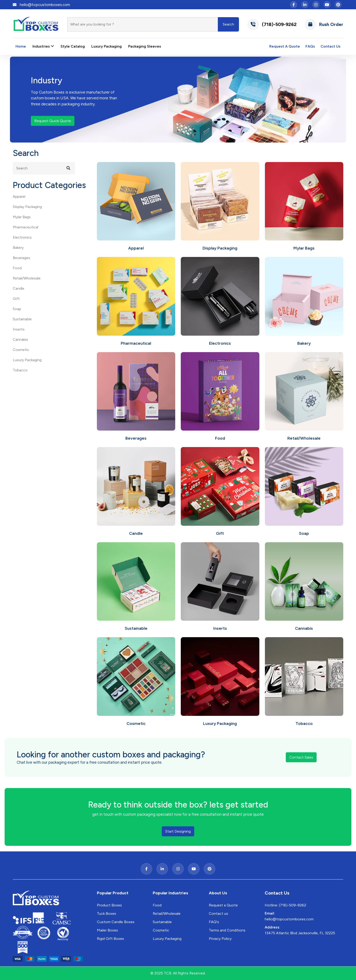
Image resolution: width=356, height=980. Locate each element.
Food (17, 268)
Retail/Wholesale (27, 278)
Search (228, 24)
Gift (16, 299)
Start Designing (178, 831)
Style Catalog (73, 46)
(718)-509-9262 (272, 24)
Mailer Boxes (107, 930)
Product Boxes (109, 905)
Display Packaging (27, 207)
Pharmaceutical (25, 227)
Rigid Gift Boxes (110, 939)
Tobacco (20, 370)
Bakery (18, 248)
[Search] (143, 24)
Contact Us (331, 46)
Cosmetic (21, 350)
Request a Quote (223, 905)
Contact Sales (301, 757)
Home (21, 46)
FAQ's (214, 922)
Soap (17, 309)
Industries (43, 46)
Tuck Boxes (106, 913)
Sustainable (22, 319)
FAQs (310, 46)
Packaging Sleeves (145, 46)
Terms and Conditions (227, 930)
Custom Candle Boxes (116, 922)
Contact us (218, 913)
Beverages (21, 258)
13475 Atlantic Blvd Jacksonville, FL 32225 (300, 933)
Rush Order (324, 24)
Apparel (19, 196)
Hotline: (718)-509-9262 (285, 905)
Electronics (22, 237)
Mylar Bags (22, 217)
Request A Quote (285, 46)
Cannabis (20, 339)
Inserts (19, 329)
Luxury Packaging (106, 46)
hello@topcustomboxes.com (45, 5)
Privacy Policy (220, 939)
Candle (19, 288)
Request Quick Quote (53, 121)
